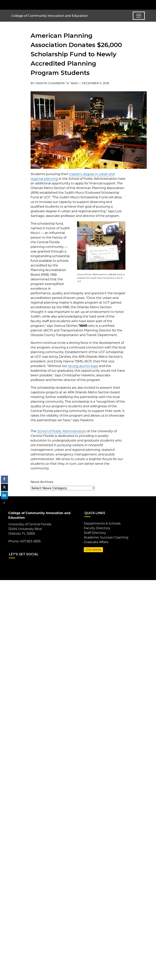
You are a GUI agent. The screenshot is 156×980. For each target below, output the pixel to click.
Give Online (93, 550)
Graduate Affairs (96, 542)
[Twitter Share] (4, 487)
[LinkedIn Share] (4, 495)
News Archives (42, 482)
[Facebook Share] (4, 479)
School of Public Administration (62, 431)
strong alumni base (83, 366)
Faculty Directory (97, 528)
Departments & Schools (102, 523)
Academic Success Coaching (106, 537)
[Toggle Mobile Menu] (144, 5)
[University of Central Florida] (37, 5)
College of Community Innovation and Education (50, 16)
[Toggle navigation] (139, 16)
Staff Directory (95, 533)
